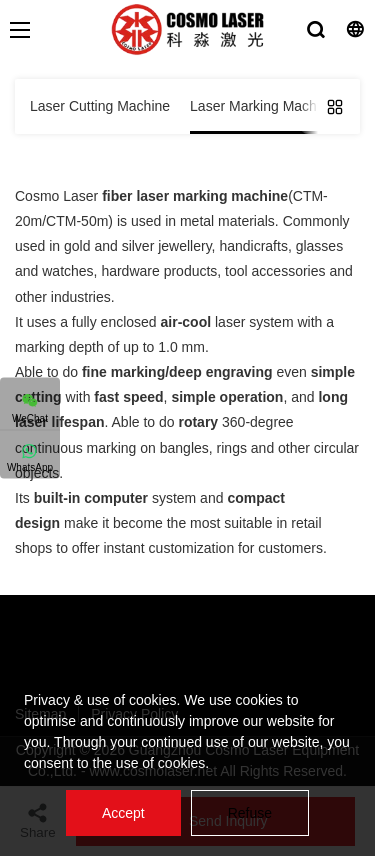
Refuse (250, 813)
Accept (123, 813)
